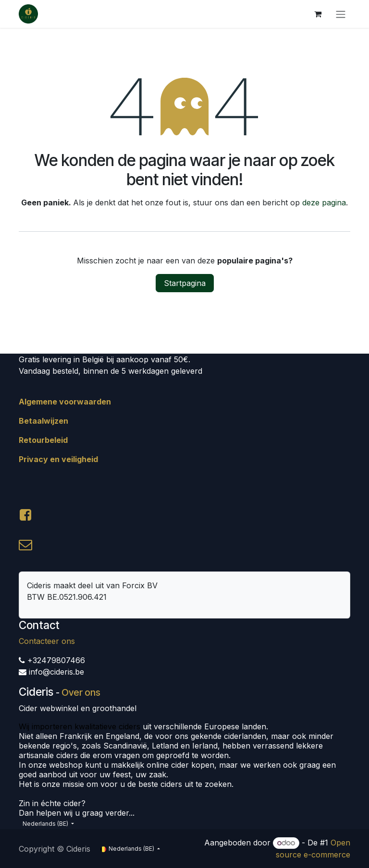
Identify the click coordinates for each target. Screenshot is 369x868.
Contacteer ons (47, 641)
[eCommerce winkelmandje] (318, 14)
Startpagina (185, 283)
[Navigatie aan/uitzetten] (341, 14)
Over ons (81, 692)
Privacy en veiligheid (58, 459)
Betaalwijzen (43, 421)
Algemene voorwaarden (65, 402)
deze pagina (324, 202)
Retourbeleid (43, 440)
